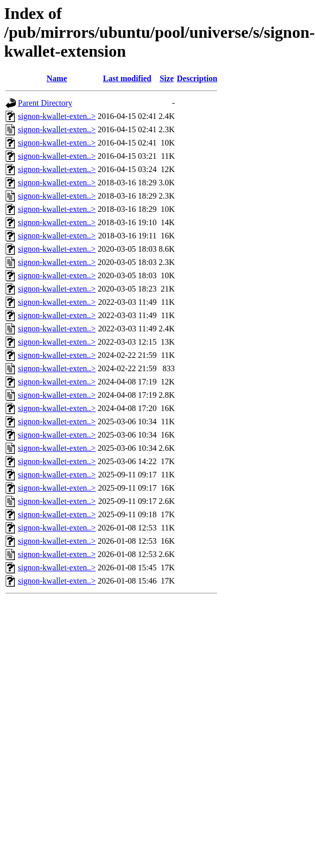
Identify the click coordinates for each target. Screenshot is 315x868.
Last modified (127, 78)
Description (197, 78)
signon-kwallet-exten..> (57, 116)
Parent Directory (45, 103)
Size (167, 78)
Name (57, 78)
